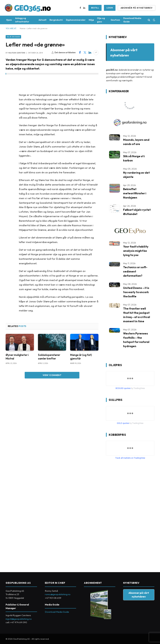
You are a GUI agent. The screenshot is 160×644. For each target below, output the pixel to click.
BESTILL (95, 8)
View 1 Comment (52, 375)
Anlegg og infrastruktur (22, 20)
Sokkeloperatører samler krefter (49, 357)
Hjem (9, 20)
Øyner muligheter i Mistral (17, 357)
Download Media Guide (132, 20)
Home (22, 28)
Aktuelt (42, 20)
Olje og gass (101, 20)
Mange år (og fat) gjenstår (81, 357)
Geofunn (115, 20)
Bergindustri (56, 20)
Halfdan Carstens (17, 53)
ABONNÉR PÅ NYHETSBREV (137, 8)
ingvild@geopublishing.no (19, 619)
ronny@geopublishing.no (58, 594)
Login (110, 8)
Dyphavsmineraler (76, 20)
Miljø (91, 20)
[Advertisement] (129, 515)
